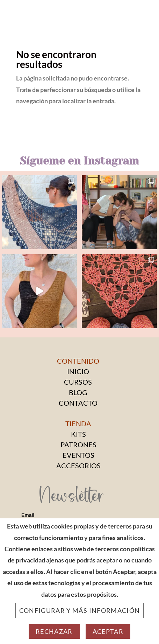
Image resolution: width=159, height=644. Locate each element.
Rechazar (54, 631)
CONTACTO (78, 403)
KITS (78, 434)
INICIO (78, 371)
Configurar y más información (80, 610)
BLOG (78, 392)
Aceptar (108, 631)
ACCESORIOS (78, 465)
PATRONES (78, 444)
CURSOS (78, 382)
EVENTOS (78, 455)
